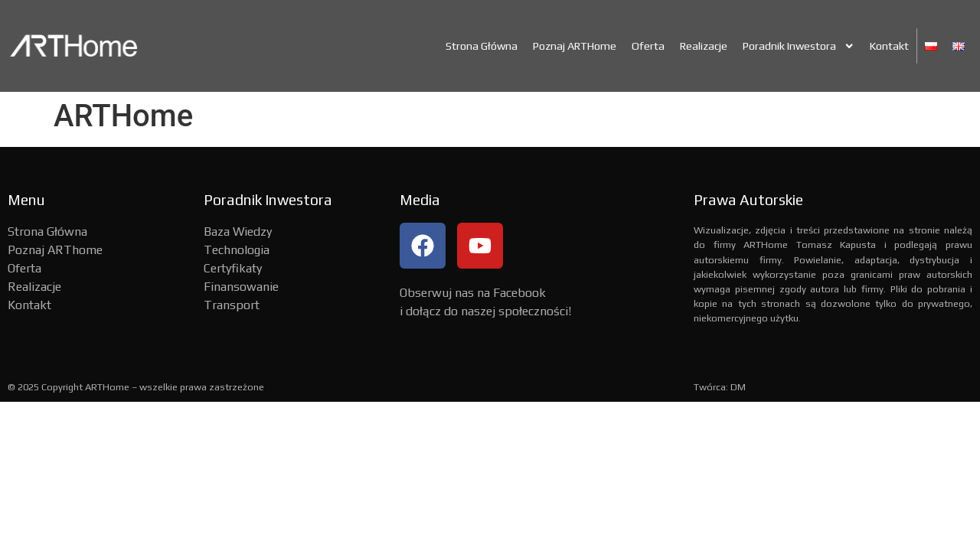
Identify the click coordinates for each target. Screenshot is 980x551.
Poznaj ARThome (55, 250)
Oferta (648, 46)
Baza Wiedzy (238, 231)
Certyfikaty (233, 268)
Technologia (237, 250)
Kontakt (889, 46)
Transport (232, 305)
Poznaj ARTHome (575, 46)
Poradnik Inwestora (799, 46)
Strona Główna (482, 46)
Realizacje (704, 46)
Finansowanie (241, 287)
